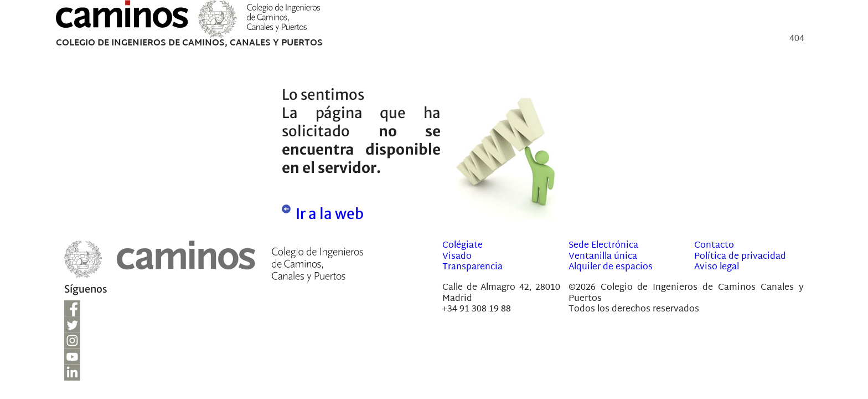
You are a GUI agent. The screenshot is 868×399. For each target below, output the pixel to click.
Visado (457, 257)
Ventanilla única (603, 257)
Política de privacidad (740, 257)
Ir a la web (330, 214)
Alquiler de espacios (611, 267)
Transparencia (472, 267)
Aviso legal (717, 267)
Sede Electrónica (603, 246)
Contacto (714, 246)
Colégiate (463, 246)
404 (797, 40)
